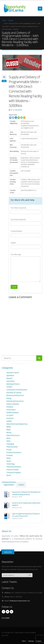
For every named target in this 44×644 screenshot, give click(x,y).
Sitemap (31, 641)
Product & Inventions (14, 452)
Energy (9, 398)
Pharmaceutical (12, 447)
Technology (11, 464)
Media (9, 427)
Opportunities (9, 485)
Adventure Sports (13, 372)
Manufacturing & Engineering (17, 424)
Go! (30, 575)
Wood (9, 475)
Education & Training (14, 392)
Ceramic (9, 387)
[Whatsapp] (21, 118)
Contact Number (16, 231)
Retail (8, 458)
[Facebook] (10, 118)
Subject (13, 243)
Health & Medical (12, 412)
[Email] (19, 118)
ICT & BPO (10, 415)
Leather (9, 421)
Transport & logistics (14, 472)
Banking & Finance (13, 384)
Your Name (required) (18, 208)
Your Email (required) (18, 219)
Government (11, 410)
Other (9, 441)
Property (10, 455)
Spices (9, 461)
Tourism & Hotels (12, 470)
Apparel (9, 378)
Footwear (10, 407)
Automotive (11, 381)
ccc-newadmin (17, 110)
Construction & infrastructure (17, 390)
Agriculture (10, 375)
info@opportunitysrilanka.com (20, 601)
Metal (8, 430)
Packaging (10, 444)
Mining (9, 432)
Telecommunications (14, 467)
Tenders (21, 485)
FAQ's (24, 641)
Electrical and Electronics (15, 395)
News (8, 438)
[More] (24, 118)
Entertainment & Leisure (15, 401)
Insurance (10, 418)
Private (9, 450)
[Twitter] (13, 118)
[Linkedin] (16, 118)
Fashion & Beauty (13, 404)
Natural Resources (13, 435)
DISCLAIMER (6, 618)
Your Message (16, 254)
